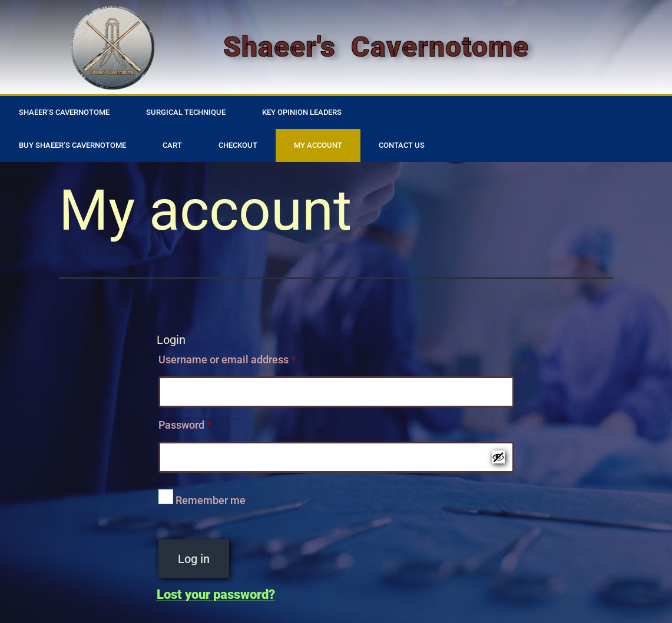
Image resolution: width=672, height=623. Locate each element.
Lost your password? (216, 594)
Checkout (238, 145)
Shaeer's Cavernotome (376, 47)
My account (318, 145)
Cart (172, 145)
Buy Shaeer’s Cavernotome (72, 145)
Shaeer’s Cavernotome (64, 112)
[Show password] (498, 457)
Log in (194, 559)
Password (206, 423)
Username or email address (248, 357)
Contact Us (402, 145)
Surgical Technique (186, 112)
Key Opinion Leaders (302, 112)
